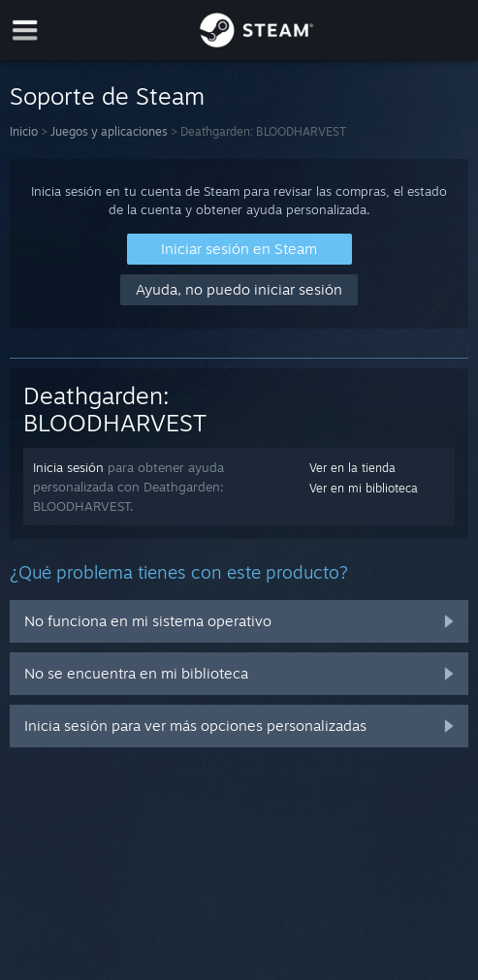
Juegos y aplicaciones (109, 131)
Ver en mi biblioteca (364, 488)
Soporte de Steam (107, 96)
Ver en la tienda (352, 468)
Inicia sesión (68, 467)
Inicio (24, 131)
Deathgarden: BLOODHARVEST (115, 409)
